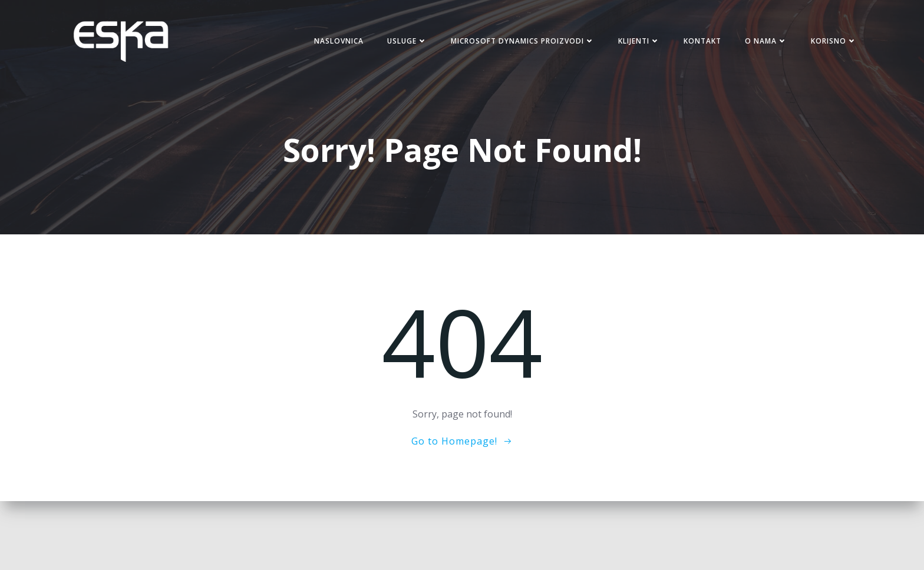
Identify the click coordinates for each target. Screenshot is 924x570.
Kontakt (702, 41)
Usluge (407, 41)
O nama (766, 41)
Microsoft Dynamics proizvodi (523, 41)
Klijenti (639, 41)
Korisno (834, 41)
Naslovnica (339, 41)
